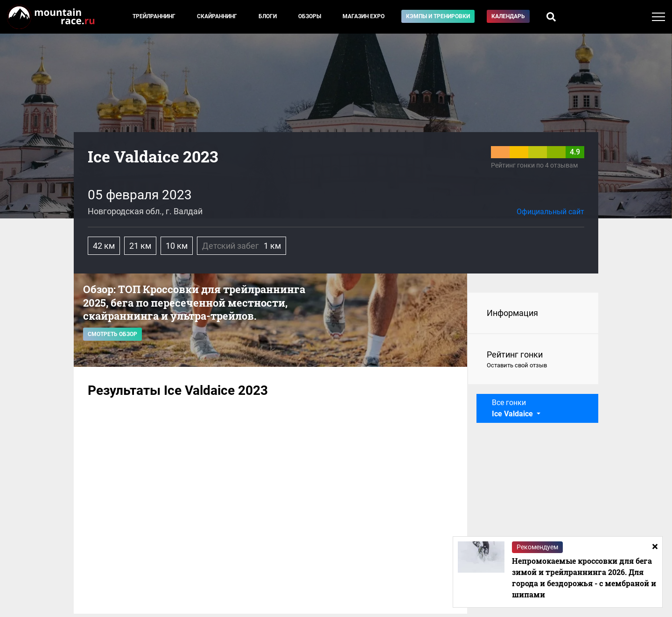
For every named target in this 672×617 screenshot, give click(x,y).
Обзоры (310, 16)
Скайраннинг (217, 16)
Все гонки (513, 408)
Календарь (508, 16)
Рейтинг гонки (533, 360)
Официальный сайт (550, 212)
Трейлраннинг (154, 16)
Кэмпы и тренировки (438, 16)
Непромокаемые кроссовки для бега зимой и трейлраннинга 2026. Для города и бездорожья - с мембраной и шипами (584, 578)
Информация (512, 313)
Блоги (268, 16)
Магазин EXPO (364, 16)
